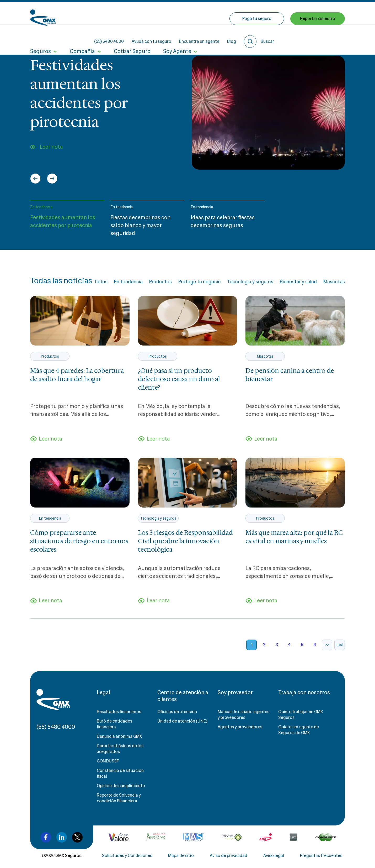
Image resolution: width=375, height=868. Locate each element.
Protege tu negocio (199, 282)
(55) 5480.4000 (156, 13)
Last (340, 645)
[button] (67, 221)
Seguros (41, 36)
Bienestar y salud (298, 282)
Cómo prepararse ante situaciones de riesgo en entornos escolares (79, 541)
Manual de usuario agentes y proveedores (243, 715)
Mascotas (334, 282)
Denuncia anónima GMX (119, 736)
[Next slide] (52, 179)
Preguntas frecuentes (321, 856)
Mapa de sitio (181, 856)
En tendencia (41, 207)
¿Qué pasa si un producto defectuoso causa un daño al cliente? (179, 379)
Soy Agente (177, 36)
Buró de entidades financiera (114, 724)
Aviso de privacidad (229, 856)
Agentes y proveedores (240, 727)
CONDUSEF (108, 761)
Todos (101, 282)
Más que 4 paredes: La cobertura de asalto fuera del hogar (77, 375)
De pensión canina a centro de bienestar (290, 375)
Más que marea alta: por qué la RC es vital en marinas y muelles (294, 537)
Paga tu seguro (257, 36)
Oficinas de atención (177, 712)
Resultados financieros (119, 712)
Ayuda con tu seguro (199, 13)
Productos (160, 282)
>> (327, 645)
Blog (279, 13)
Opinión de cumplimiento (121, 786)
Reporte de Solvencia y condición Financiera (119, 798)
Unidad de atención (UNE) (182, 721)
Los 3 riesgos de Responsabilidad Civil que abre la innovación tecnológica (185, 541)
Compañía (82, 36)
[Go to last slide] (35, 179)
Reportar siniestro (318, 36)
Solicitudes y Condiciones (127, 856)
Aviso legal (274, 856)
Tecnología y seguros (250, 282)
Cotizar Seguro (132, 36)
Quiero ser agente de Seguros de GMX (299, 730)
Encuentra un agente (246, 13)
